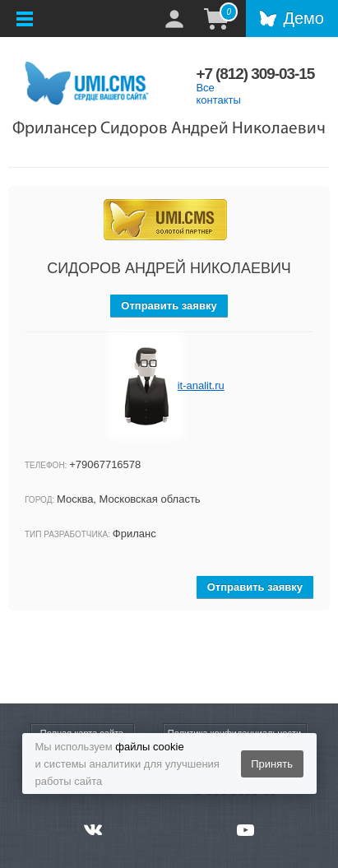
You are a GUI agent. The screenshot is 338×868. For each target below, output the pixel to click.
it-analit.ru (201, 385)
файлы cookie (149, 747)
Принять (272, 764)
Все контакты (218, 94)
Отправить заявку (169, 306)
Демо (303, 18)
